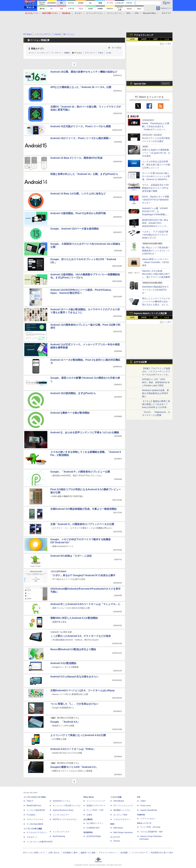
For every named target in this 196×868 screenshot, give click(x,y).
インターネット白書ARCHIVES (40, 842)
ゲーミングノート (115, 13)
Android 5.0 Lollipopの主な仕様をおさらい (75, 677)
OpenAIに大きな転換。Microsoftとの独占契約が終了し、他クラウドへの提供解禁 (156, 274)
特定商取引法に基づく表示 (162, 853)
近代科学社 (88, 832)
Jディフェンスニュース (123, 806)
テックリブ (115, 837)
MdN (112, 824)
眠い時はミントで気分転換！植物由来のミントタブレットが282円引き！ (156, 251)
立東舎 (89, 815)
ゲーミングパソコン (95, 13)
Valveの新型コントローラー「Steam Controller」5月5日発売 (156, 262)
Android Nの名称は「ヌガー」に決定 (71, 556)
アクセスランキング (144, 35)
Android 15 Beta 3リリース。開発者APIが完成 (76, 158)
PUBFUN (141, 815)
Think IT (30, 801)
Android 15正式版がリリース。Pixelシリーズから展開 (81, 126)
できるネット (32, 837)
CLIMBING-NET (93, 828)
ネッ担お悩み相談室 (35, 824)
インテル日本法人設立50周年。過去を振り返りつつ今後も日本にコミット (156, 165)
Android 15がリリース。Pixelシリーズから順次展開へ (81, 138)
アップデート (56, 53)
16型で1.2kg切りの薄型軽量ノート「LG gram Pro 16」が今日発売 (156, 153)
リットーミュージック (96, 801)
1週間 (155, 39)
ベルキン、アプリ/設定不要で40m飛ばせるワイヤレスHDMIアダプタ (155, 235)
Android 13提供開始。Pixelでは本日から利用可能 (78, 213)
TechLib (117, 841)
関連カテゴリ (38, 49)
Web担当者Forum (34, 806)
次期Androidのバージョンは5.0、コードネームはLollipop (83, 690)
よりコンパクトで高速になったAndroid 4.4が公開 (78, 735)
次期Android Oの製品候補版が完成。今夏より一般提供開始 (83, 509)
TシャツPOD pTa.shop (150, 827)
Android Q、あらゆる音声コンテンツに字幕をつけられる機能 (85, 432)
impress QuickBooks (149, 810)
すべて (31, 53)
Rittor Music (89, 797)
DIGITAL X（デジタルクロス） (65, 819)
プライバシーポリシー (108, 853)
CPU (137, 13)
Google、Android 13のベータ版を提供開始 (75, 229)
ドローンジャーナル (35, 819)
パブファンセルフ (148, 819)
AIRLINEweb (119, 801)
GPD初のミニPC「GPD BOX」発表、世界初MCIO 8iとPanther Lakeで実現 (156, 382)
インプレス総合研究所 (36, 810)
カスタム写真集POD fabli (151, 832)
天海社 (143, 801)
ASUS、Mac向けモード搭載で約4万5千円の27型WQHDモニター (156, 200)
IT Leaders (31, 815)
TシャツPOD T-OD (95, 810)
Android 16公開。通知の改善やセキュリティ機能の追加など (84, 72)
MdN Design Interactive (123, 832)
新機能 (67, 53)
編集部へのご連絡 (88, 853)
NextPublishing (59, 836)
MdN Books (118, 828)
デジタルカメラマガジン (37, 832)
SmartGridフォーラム (62, 801)
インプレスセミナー (61, 815)
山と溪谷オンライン (95, 823)
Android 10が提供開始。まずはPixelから (73, 393)
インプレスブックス (61, 832)
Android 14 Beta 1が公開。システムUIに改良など (78, 194)
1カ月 (167, 39)
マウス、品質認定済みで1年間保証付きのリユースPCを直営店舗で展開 (156, 188)
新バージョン (77, 53)
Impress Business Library (63, 810)
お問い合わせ (54, 853)
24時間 (144, 39)
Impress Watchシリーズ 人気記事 (150, 313)
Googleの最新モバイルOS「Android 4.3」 (74, 767)
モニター (78, 13)
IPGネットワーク (144, 823)
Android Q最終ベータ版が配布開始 (70, 413)
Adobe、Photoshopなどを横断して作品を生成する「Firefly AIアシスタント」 (156, 126)
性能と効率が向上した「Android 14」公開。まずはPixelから (84, 174)
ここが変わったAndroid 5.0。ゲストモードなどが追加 (81, 636)
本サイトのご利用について (34, 853)
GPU (128, 13)
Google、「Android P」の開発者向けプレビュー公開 (80, 472)
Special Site (140, 84)
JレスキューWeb (120, 815)
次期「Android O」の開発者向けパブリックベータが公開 (82, 524)
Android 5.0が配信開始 (63, 663)
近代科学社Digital (94, 836)
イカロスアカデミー (122, 819)
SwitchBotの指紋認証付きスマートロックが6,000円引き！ (155, 290)
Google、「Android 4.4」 (65, 722)
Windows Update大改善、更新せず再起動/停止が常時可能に (156, 393)
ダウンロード (90, 53)
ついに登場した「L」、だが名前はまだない (75, 704)
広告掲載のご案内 (70, 853)
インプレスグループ (139, 853)
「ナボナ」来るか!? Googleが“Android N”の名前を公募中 (83, 575)
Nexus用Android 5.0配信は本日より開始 (73, 649)
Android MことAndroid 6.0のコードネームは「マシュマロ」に (85, 604)
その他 (108, 53)
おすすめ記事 (140, 362)
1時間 (132, 39)
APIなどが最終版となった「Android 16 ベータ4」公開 (81, 87)
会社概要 (124, 853)
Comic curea (146, 806)
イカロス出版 (116, 797)
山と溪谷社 (88, 819)
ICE (139, 797)
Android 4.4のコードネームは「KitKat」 (73, 749)
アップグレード (43, 53)
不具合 (100, 53)
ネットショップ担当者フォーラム (67, 806)
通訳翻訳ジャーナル (122, 810)
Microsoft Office (149, 13)
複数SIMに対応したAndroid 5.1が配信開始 (74, 618)
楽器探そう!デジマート (96, 806)
